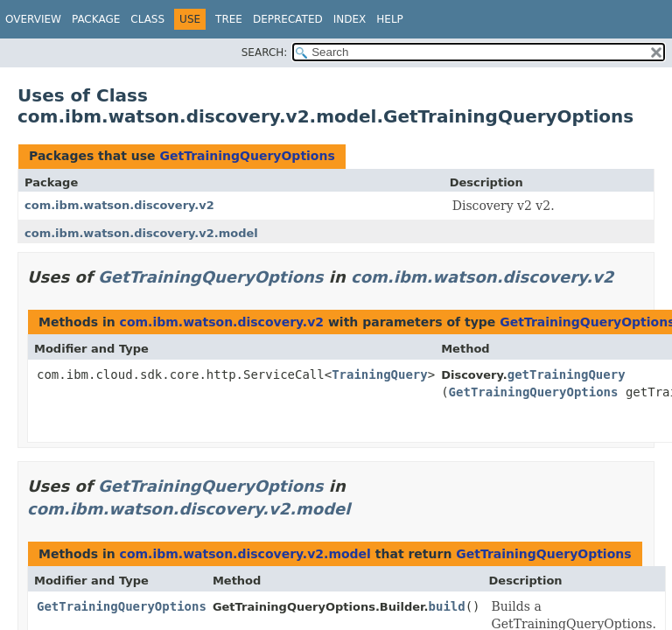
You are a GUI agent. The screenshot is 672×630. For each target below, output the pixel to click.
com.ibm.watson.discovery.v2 (119, 205)
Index (350, 19)
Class (147, 19)
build (447, 606)
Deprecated (288, 19)
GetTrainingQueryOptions (247, 156)
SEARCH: (265, 52)
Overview (33, 19)
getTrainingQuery (567, 374)
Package (96, 19)
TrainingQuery (380, 374)
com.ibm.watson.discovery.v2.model (141, 233)
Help (390, 19)
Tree (229, 19)
